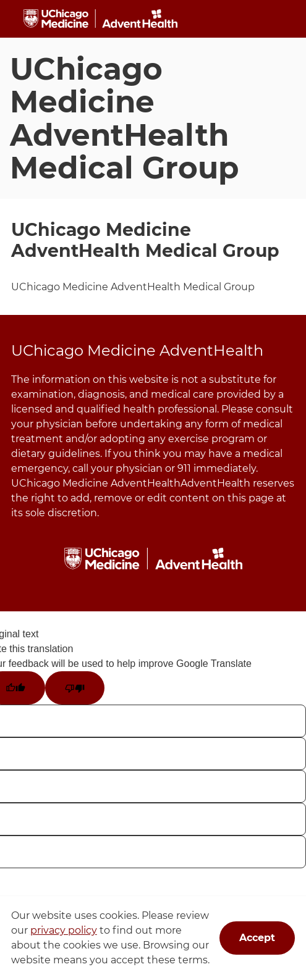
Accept (257, 938)
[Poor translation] (75, 688)
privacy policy (64, 930)
